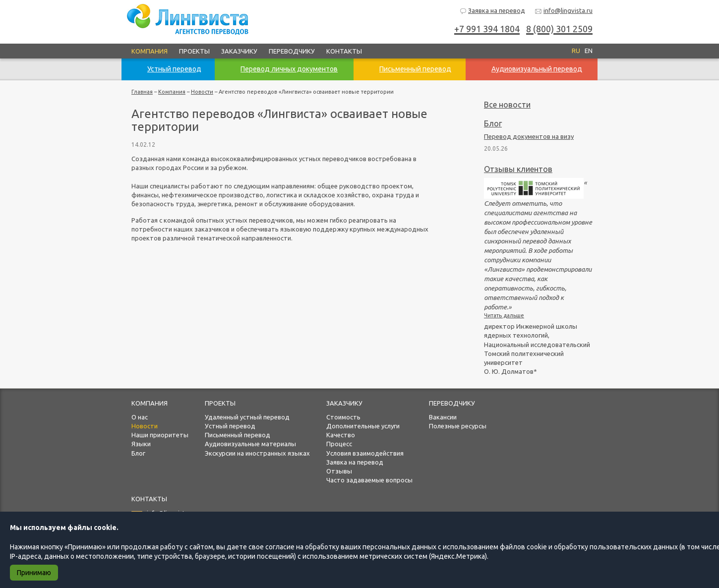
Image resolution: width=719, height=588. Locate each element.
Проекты (194, 51)
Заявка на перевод (492, 11)
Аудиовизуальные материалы (250, 444)
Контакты (344, 51)
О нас (140, 417)
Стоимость (343, 417)
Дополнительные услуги (363, 426)
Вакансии (443, 417)
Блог (493, 123)
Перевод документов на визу (529, 136)
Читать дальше (504, 315)
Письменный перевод (238, 435)
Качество (341, 435)
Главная (142, 92)
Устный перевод (230, 426)
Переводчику (292, 51)
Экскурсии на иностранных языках (257, 453)
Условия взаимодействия (365, 453)
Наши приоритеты (160, 435)
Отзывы (339, 471)
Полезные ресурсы (458, 426)
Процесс (339, 444)
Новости (202, 92)
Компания (150, 51)
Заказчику (239, 51)
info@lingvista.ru (564, 11)
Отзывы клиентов (518, 169)
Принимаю (34, 573)
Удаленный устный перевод (247, 417)
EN (589, 51)
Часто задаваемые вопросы (369, 480)
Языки (141, 444)
